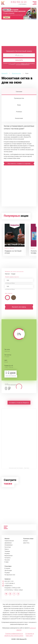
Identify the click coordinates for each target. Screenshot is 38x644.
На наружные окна (10, 575)
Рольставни (8, 566)
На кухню (7, 560)
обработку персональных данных (28, 63)
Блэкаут (26, 541)
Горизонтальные (9, 541)
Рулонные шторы (28, 539)
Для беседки (8, 571)
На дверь (7, 554)
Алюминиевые (9, 545)
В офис (7, 562)
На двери (7, 573)
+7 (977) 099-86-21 (23, 4)
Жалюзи (7, 539)
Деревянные (8, 543)
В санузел (7, 568)
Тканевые (7, 551)
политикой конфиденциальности (23, 64)
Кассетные (8, 547)
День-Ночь (26, 543)
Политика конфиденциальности (14, 634)
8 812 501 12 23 (19, 2)
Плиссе (7, 549)
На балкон (7, 558)
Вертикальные (9, 556)
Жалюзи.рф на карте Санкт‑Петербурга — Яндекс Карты (19, 468)
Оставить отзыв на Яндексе (19, 403)
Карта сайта (29, 636)
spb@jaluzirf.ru (8, 586)
